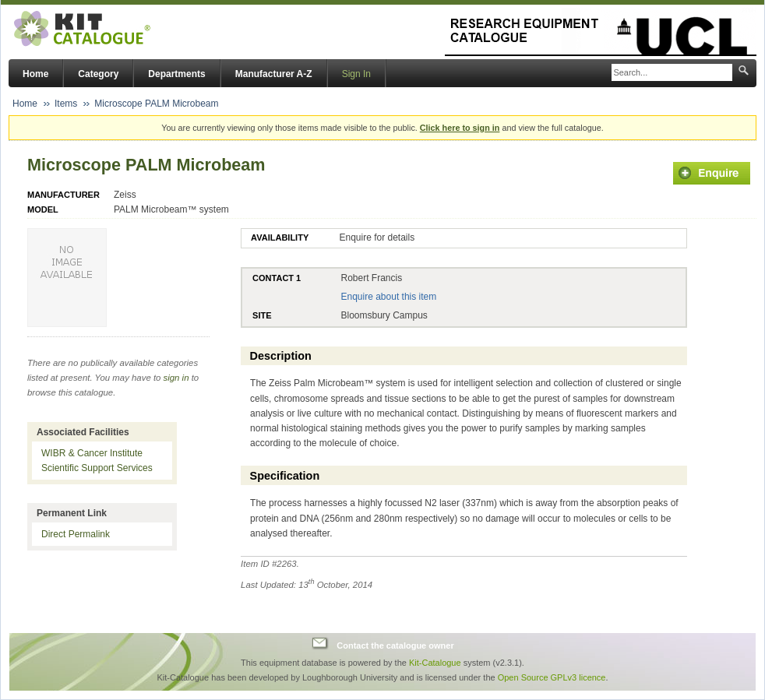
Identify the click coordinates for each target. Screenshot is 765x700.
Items (66, 104)
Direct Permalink (76, 534)
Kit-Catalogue (435, 663)
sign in (176, 378)
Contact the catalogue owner (395, 645)
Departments (176, 74)
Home (35, 74)
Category (98, 74)
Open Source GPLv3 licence (552, 677)
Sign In (356, 74)
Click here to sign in (460, 128)
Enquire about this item (388, 297)
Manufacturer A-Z (274, 74)
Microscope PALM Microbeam (156, 104)
